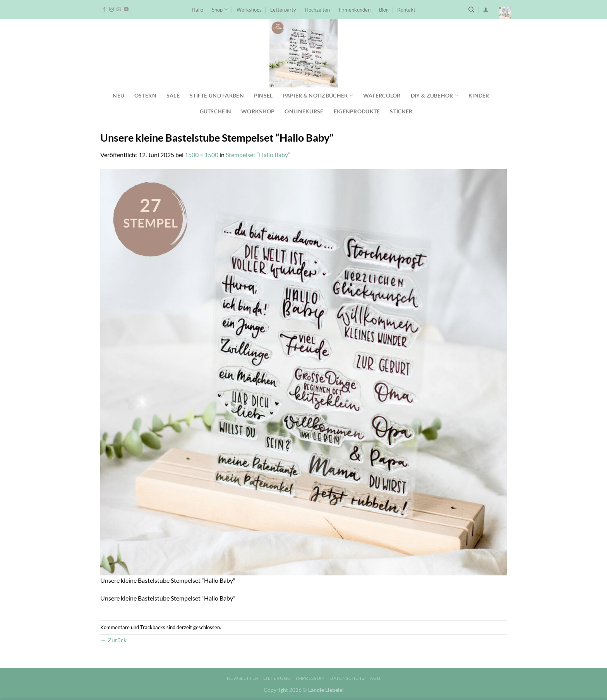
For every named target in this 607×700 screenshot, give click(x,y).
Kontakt (406, 10)
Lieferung (277, 678)
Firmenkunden (355, 10)
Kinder (479, 95)
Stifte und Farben (217, 95)
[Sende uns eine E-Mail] (119, 10)
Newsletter (243, 678)
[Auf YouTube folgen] (126, 10)
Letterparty (283, 10)
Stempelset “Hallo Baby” (258, 155)
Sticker (401, 111)
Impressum (310, 678)
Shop (220, 9)
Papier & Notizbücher (318, 95)
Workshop (258, 111)
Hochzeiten (317, 10)
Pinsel (263, 95)
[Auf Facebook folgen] (104, 10)
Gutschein (216, 111)
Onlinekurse (304, 111)
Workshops (249, 10)
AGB (375, 678)
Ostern (145, 95)
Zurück (113, 640)
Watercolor (382, 95)
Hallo (197, 10)
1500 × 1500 (201, 155)
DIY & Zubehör (435, 95)
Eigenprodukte (357, 111)
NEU (118, 95)
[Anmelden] (486, 9)
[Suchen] (471, 10)
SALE (173, 95)
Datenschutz (347, 678)
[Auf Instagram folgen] (111, 10)
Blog (384, 10)
